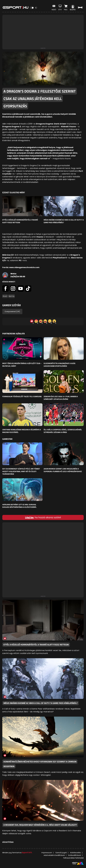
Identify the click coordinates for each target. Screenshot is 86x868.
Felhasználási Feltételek (73, 858)
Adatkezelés (75, 853)
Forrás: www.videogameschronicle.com (21, 267)
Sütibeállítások (74, 855)
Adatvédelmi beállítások (54, 855)
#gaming (11, 296)
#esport (5, 296)
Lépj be (29, 517)
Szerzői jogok (61, 853)
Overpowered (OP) (12, 311)
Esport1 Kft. (27, 853)
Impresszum (47, 853)
